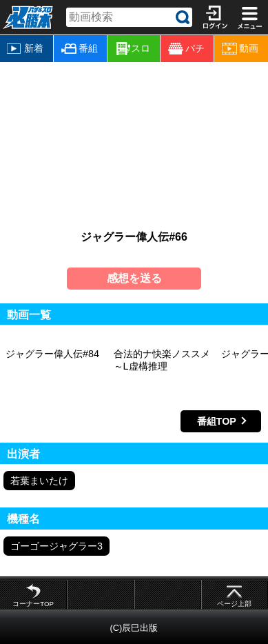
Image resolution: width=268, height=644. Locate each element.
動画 (240, 49)
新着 (25, 48)
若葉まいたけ (39, 481)
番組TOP (217, 421)
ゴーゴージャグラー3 (56, 546)
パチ (186, 49)
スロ (134, 49)
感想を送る (134, 278)
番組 (80, 48)
